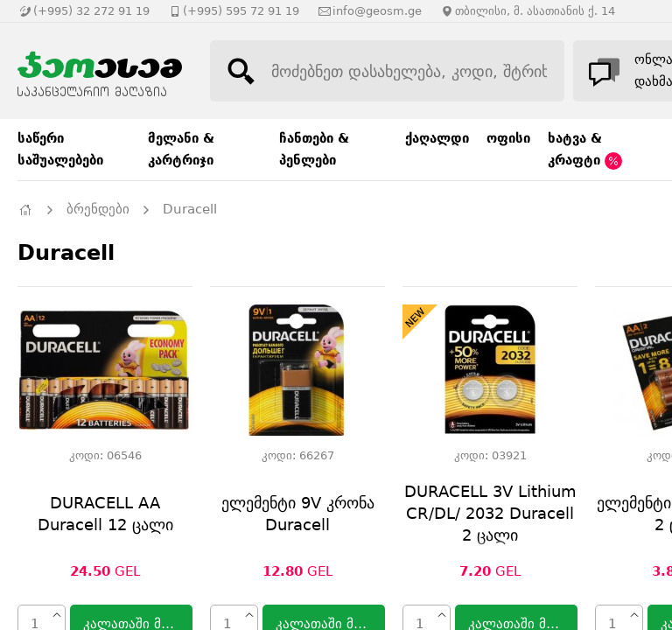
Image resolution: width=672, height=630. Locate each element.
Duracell (190, 209)
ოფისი (508, 138)
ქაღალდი (437, 138)
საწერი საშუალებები (60, 149)
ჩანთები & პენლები (314, 149)
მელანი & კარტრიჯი (181, 149)
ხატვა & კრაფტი (585, 150)
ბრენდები (98, 209)
